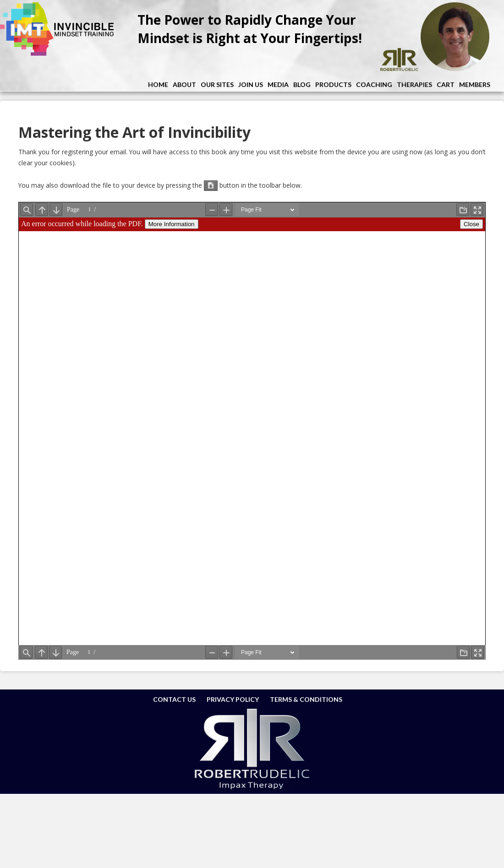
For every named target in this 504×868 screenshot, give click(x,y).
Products (333, 84)
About (184, 84)
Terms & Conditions (306, 699)
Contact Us (174, 699)
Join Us (251, 84)
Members (475, 84)
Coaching (374, 84)
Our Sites (217, 84)
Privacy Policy (233, 699)
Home (158, 84)
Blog (302, 84)
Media (278, 84)
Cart (446, 84)
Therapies (414, 84)
